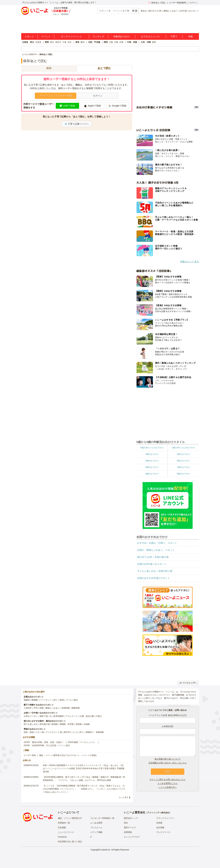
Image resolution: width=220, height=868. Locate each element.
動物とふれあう (171, 11)
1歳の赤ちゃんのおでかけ (183, 448)
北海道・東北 (28, 42)
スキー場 (40, 732)
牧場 (62, 700)
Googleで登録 (117, 106)
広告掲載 (62, 828)
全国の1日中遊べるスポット (152, 564)
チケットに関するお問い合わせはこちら (168, 780)
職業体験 (76, 708)
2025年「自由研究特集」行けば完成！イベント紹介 (47, 745)
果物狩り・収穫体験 (95, 732)
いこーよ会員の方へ (168, 787)
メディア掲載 (96, 832)
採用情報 (128, 832)
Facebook (62, 837)
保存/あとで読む (157, 3)
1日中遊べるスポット (189, 11)
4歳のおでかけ (152, 461)
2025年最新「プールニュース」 (82, 742)
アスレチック (72, 716)
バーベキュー (46, 700)
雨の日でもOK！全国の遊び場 (153, 557)
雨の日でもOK (155, 11)
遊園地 (27, 700)
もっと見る (124, 797)
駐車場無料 (59, 716)
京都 (116, 42)
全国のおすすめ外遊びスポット (154, 578)
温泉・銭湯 (29, 732)
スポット (29, 36)
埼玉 (70, 42)
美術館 (79, 724)
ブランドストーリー (165, 818)
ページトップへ (188, 683)
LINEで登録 (67, 106)
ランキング (98, 36)
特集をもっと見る (190, 262)
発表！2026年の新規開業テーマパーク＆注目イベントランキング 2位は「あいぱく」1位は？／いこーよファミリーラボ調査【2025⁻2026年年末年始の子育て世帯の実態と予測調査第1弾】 (84, 769)
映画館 (55, 724)
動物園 (35, 700)
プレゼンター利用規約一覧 (102, 818)
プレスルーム (96, 828)
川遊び (99, 716)
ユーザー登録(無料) (178, 3)
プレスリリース (163, 832)
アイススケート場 (54, 732)
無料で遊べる (46, 716)
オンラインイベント (71, 36)
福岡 (154, 42)
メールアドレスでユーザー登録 (56, 96)
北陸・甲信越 (94, 42)
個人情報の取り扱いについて (168, 759)
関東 (47, 42)
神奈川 (58, 42)
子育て (174, 36)
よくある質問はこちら (168, 783)
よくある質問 (96, 823)
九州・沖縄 (146, 42)
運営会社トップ (131, 818)
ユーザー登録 (30, 755)
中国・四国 (132, 42)
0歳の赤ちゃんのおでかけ (152, 448)
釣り (56, 700)
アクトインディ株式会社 (158, 813)
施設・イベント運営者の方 (70, 818)
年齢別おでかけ (122, 36)
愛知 (82, 42)
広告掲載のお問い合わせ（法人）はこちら (168, 763)
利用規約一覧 (64, 823)
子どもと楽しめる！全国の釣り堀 (155, 571)
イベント (46, 36)
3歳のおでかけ (183, 454)
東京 (52, 42)
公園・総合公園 (87, 716)
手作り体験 (39, 708)
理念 (126, 823)
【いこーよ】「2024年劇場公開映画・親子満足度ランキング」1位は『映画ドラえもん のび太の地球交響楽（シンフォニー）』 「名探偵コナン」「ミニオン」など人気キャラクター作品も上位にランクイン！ (84, 789)
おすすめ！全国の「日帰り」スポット (157, 543)
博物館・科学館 (67, 724)
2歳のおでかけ (152, 454)
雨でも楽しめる (31, 724)
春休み (144, 11)
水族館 (87, 724)
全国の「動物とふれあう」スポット (156, 550)
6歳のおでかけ (152, 467)
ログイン (194, 3)
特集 (191, 36)
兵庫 (121, 42)
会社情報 (160, 828)
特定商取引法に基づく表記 (70, 842)
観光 (76, 700)
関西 (106, 42)
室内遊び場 (45, 724)
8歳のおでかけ (152, 474)
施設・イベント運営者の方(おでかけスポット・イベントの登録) (68, 755)
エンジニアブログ (132, 837)
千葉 (64, 42)
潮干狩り (68, 732)
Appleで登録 (92, 106)
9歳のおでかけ (183, 474)
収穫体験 (66, 708)
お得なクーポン (31, 716)
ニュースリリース (66, 832)
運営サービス (130, 828)
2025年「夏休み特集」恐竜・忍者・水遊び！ (44, 742)
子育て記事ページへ (77, 124)
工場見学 (28, 708)
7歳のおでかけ (183, 467)
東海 (77, 42)
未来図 (159, 823)
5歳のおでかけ (183, 461)
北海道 (38, 42)
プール (69, 700)
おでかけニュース (150, 36)
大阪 (111, 42)
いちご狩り (79, 732)
